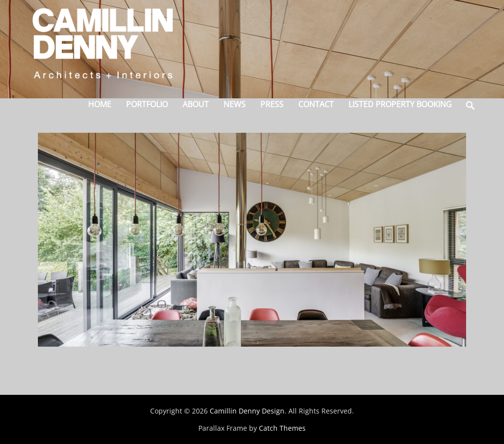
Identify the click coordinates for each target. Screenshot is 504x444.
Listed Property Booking (400, 104)
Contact (316, 104)
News (235, 104)
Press (272, 104)
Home (100, 104)
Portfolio (147, 104)
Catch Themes (282, 428)
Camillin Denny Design (247, 411)
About (196, 104)
